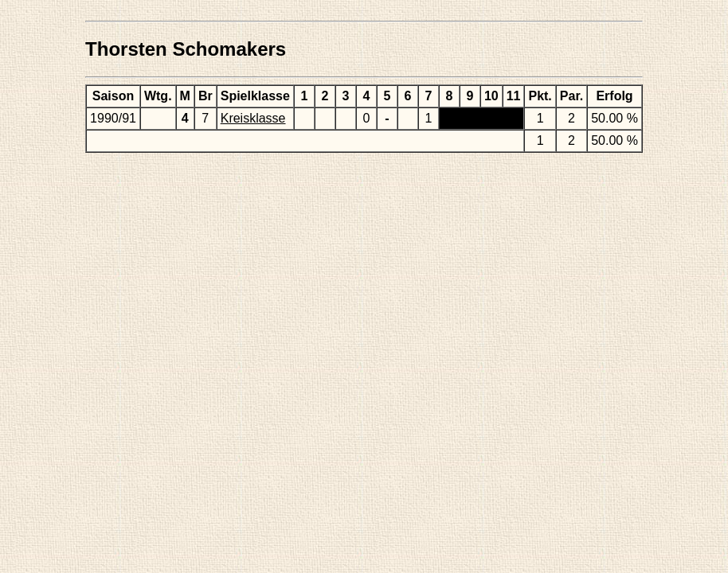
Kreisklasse (253, 118)
